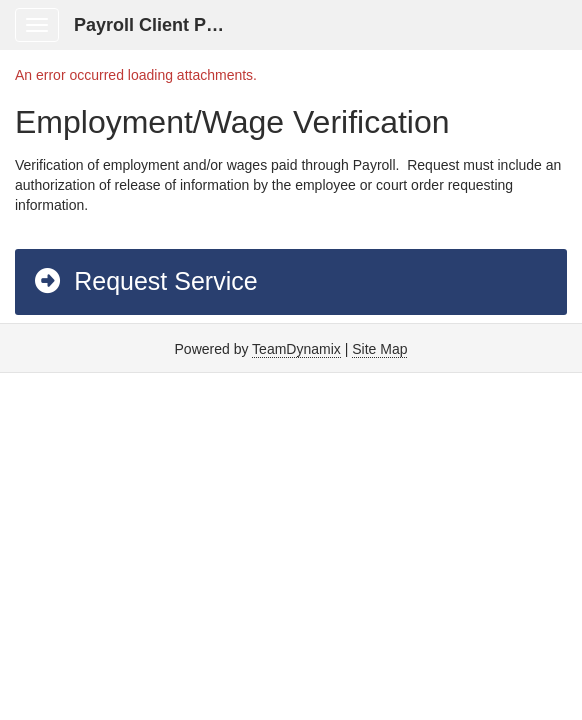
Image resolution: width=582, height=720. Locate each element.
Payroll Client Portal (159, 25)
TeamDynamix (296, 349)
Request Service (145, 281)
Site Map (379, 349)
